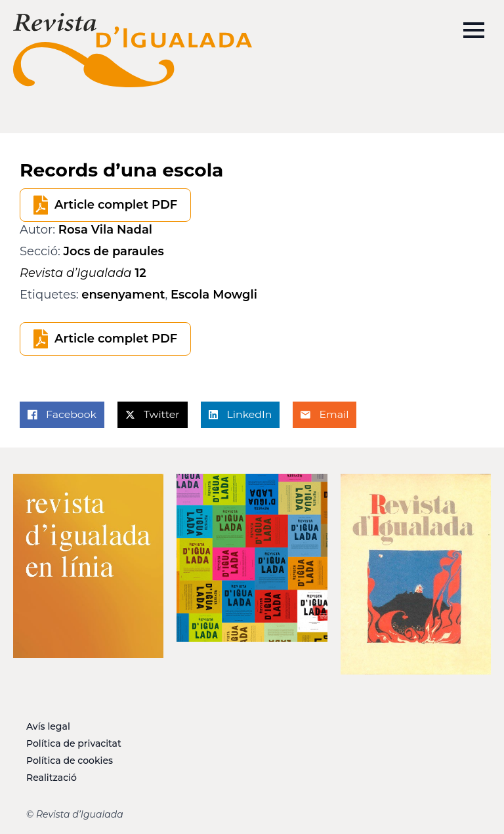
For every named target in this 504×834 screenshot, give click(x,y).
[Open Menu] (474, 30)
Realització (52, 778)
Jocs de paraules (114, 251)
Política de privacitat (74, 743)
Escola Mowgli (214, 295)
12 (83, 273)
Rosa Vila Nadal (105, 230)
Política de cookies (70, 761)
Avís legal (48, 726)
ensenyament (123, 295)
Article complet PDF (116, 205)
